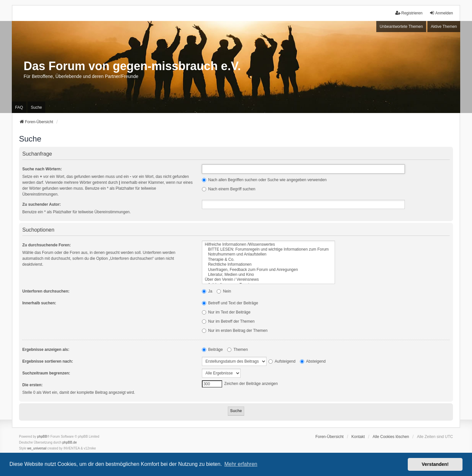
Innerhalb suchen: (39, 303)
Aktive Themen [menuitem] (444, 27)
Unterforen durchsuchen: (46, 291)
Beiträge (212, 350)
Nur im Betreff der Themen (228, 321)
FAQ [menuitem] (19, 107)
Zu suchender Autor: (42, 204)
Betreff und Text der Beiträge (230, 303)
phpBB (42, 437)
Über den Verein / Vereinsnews (268, 280)
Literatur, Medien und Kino (268, 275)
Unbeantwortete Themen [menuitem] (401, 27)
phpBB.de (69, 442)
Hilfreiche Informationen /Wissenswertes (268, 245)
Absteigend (313, 361)
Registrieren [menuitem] (409, 13)
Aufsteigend (282, 361)
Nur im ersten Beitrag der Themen (235, 331)
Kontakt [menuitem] (358, 437)
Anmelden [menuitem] (441, 13)
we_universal (37, 448)
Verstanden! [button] (435, 464)
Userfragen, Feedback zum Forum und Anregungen (268, 270)
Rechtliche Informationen (268, 265)
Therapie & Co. (268, 260)
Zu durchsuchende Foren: (47, 245)
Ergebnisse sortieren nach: (48, 361)
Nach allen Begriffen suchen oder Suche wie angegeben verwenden (264, 180)
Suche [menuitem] (36, 107)
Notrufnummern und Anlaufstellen (268, 254)
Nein (224, 291)
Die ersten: (32, 385)
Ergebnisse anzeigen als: (46, 350)
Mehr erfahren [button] (241, 464)
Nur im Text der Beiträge (226, 312)
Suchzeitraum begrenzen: (46, 373)
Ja (207, 291)
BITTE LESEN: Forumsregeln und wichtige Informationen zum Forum (268, 249)
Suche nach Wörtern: (42, 169)
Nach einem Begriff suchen (229, 189)
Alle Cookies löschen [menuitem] (391, 437)
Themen (237, 350)
